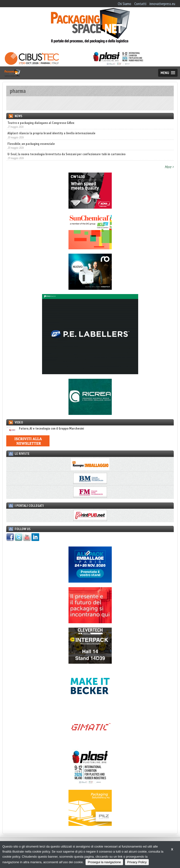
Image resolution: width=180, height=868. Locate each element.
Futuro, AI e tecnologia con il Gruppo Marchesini (45, 428)
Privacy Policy (137, 862)
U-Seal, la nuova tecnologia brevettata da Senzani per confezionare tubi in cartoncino (66, 154)
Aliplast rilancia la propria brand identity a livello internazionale (51, 133)
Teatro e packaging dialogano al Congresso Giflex (41, 123)
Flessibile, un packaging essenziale (31, 144)
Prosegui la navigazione (104, 862)
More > (169, 167)
